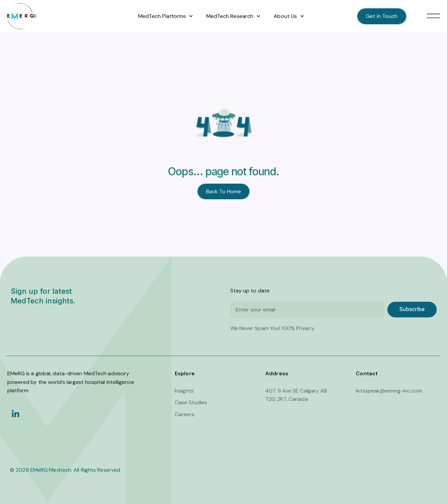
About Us (289, 16)
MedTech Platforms (166, 16)
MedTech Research (233, 16)
